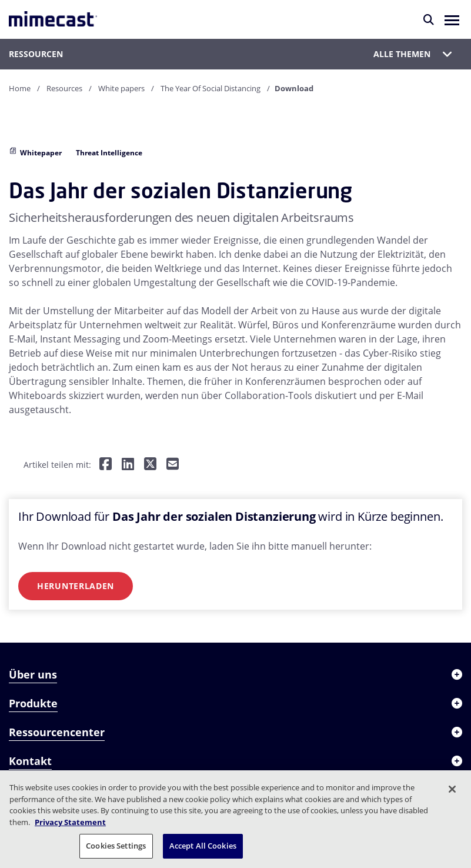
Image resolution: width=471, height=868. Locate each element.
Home (20, 88)
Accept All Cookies (203, 846)
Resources (64, 88)
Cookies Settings (116, 846)
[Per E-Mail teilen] (173, 465)
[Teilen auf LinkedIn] (128, 465)
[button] (452, 19)
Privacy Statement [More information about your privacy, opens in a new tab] (70, 822)
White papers (121, 88)
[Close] (452, 789)
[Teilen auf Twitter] (150, 465)
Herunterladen (76, 586)
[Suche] (429, 19)
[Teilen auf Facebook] (106, 465)
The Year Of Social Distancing (211, 88)
